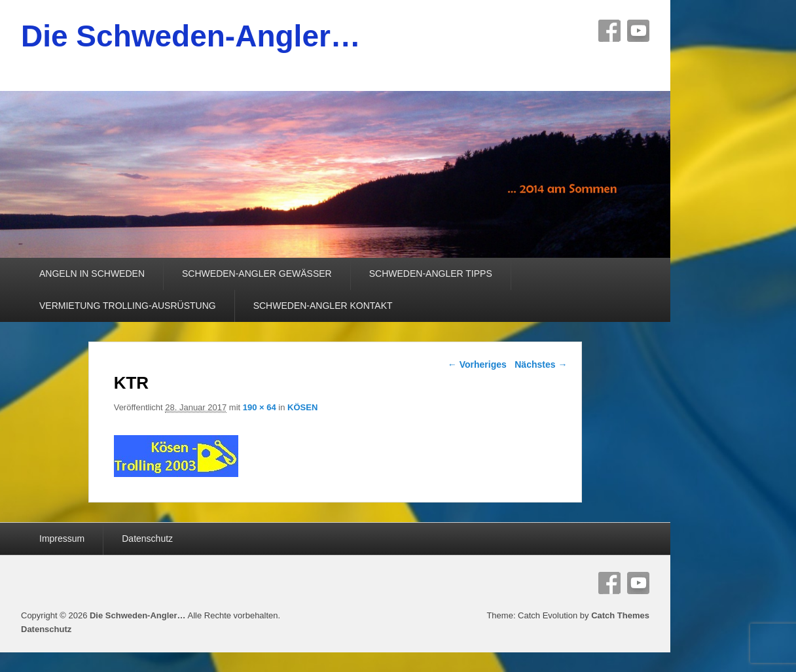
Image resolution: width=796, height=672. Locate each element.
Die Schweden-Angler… (191, 36)
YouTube (638, 31)
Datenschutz (147, 539)
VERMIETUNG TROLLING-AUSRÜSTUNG (128, 306)
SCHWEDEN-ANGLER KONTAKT (323, 306)
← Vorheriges (477, 364)
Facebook (609, 31)
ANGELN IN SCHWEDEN (92, 274)
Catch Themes (620, 615)
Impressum (62, 539)
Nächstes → (541, 364)
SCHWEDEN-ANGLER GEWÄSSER (257, 274)
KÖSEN (302, 407)
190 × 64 (260, 407)
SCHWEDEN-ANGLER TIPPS (431, 274)
